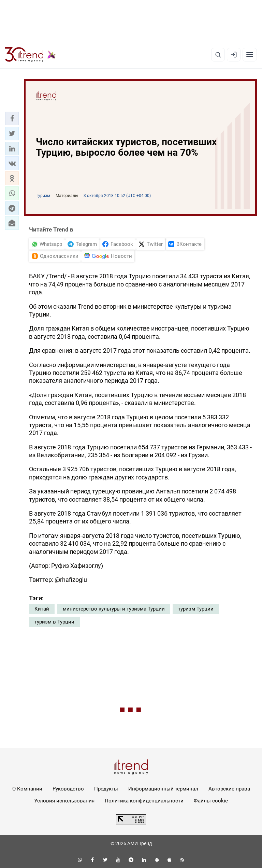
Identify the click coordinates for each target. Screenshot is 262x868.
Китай (42, 609)
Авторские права (229, 789)
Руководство (68, 789)
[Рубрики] (250, 55)
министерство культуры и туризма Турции (114, 609)
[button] (12, 118)
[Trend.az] (30, 55)
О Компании (27, 789)
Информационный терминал (163, 789)
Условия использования (64, 801)
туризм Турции (196, 609)
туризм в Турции (54, 622)
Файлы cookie (211, 801)
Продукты (106, 789)
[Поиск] (218, 55)
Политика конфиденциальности (144, 801)
